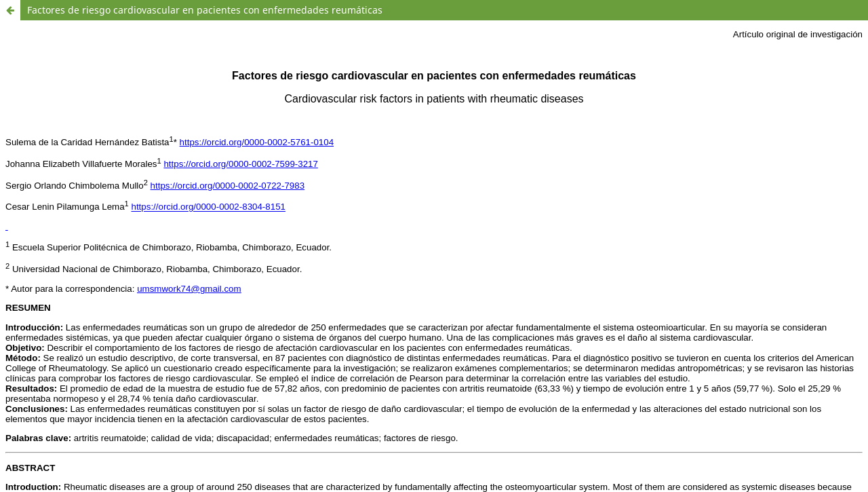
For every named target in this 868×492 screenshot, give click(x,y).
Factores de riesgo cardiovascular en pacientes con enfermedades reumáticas (205, 10)
